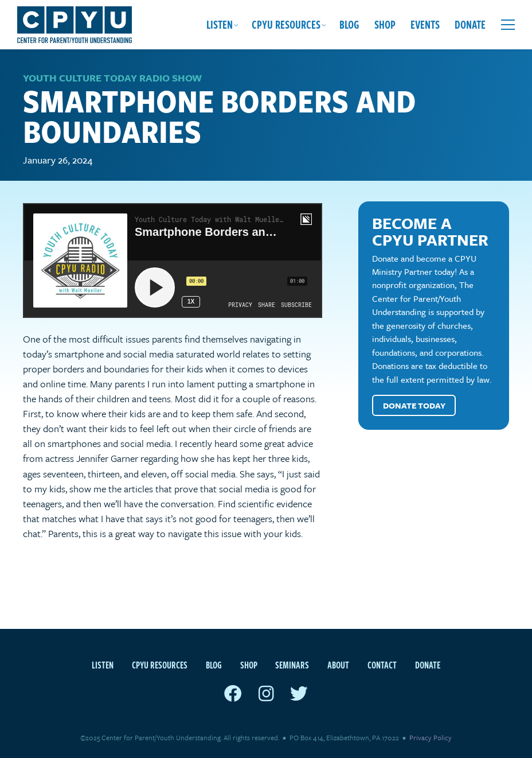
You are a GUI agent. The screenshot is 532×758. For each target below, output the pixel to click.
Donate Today (414, 405)
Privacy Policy (431, 737)
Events (425, 24)
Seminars (292, 665)
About (338, 665)
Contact (382, 665)
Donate (470, 24)
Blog (349, 24)
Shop (385, 24)
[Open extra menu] (508, 25)
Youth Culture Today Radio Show (112, 78)
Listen (220, 24)
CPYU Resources (286, 24)
